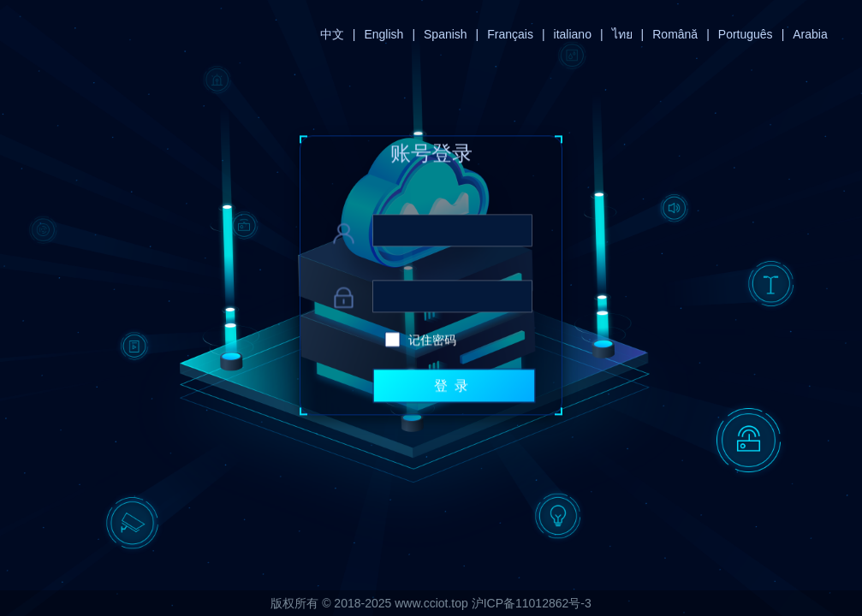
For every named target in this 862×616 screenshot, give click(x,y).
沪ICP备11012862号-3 (532, 603)
